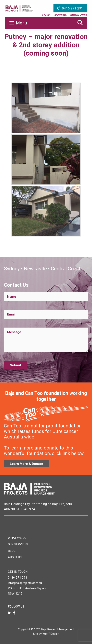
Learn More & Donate (26, 464)
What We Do (17, 538)
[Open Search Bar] (80, 23)
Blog (12, 551)
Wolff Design (51, 634)
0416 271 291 (73, 8)
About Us (15, 557)
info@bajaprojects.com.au (25, 583)
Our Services (18, 544)
